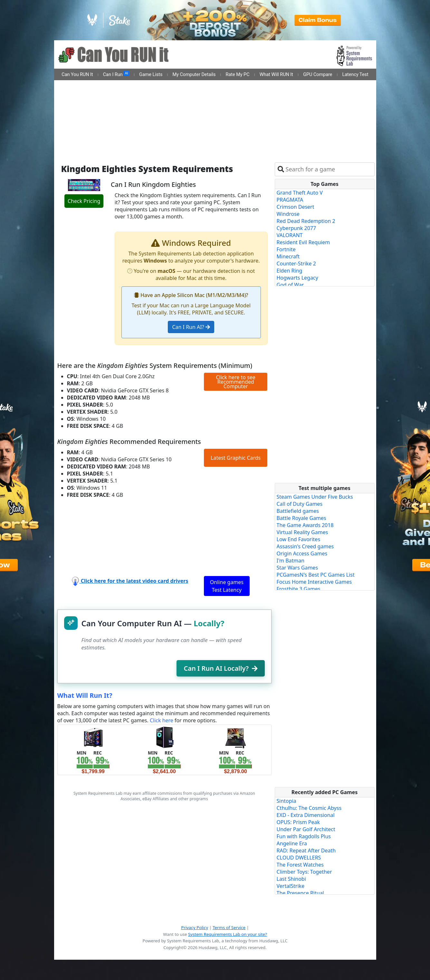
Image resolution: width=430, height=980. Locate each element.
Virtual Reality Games (302, 532)
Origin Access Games (302, 553)
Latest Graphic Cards (236, 458)
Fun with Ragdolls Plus (304, 836)
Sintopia (287, 801)
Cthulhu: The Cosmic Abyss (309, 808)
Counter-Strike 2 (296, 264)
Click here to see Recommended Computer (235, 382)
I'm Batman (291, 561)
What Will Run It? (85, 695)
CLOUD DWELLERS (299, 858)
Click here (162, 720)
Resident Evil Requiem (303, 242)
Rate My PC (238, 75)
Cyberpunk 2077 (296, 228)
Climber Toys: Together (304, 872)
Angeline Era (292, 843)
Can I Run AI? (191, 327)
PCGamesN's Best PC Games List (316, 575)
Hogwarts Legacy (297, 278)
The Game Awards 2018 (305, 525)
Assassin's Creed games (305, 546)
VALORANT (290, 235)
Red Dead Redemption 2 (306, 221)
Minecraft (288, 256)
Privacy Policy (195, 927)
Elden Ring (290, 271)
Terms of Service (229, 927)
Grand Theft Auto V (300, 193)
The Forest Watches (300, 865)
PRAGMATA (290, 200)
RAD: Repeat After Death (306, 850)
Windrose (288, 214)
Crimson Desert (296, 207)
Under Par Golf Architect (306, 829)
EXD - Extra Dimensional (306, 815)
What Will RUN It (276, 75)
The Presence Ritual (300, 893)
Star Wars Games (297, 568)
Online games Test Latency (227, 586)
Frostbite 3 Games (299, 589)
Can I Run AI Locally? (220, 668)
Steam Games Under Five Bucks (315, 497)
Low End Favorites (299, 539)
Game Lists (151, 75)
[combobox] (329, 169)
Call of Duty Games (300, 504)
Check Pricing (84, 201)
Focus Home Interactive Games (314, 582)
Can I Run (116, 74)
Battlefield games (298, 511)
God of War (290, 285)
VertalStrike (291, 886)
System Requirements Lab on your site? (228, 934)
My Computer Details (194, 75)
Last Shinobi (291, 879)
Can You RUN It (77, 75)
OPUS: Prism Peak (298, 822)
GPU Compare (318, 75)
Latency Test (355, 75)
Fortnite (286, 249)
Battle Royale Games (301, 518)
